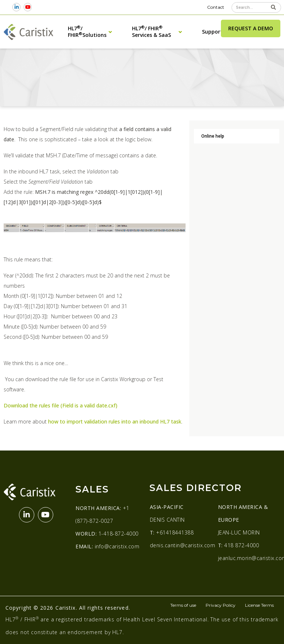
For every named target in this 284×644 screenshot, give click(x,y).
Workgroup (90, 65)
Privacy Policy (221, 605)
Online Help (61, 65)
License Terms (259, 605)
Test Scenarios (121, 65)
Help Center (33, 65)
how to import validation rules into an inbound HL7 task (115, 421)
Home (10, 65)
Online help (213, 136)
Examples (151, 65)
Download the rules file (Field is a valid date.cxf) (61, 405)
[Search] (274, 7)
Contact (216, 7)
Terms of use (183, 605)
